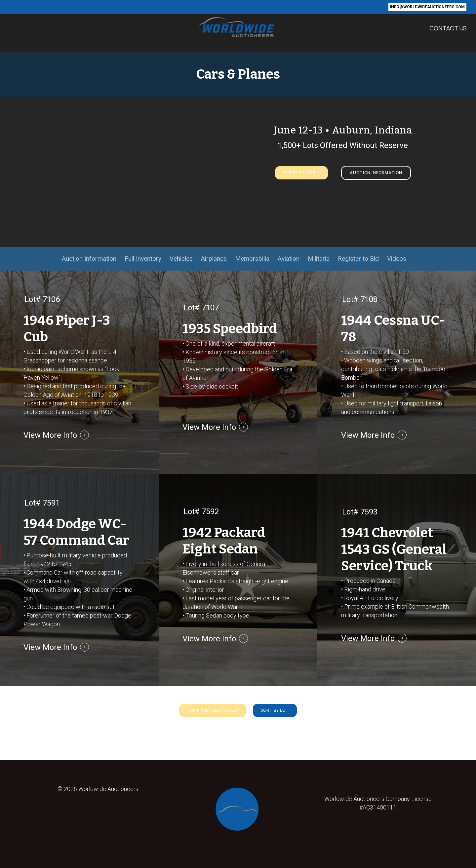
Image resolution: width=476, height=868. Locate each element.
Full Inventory (143, 259)
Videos (397, 259)
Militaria (319, 259)
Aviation (289, 259)
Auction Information (89, 259)
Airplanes (214, 259)
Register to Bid (358, 259)
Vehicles (181, 259)
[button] (302, 173)
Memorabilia (252, 259)
